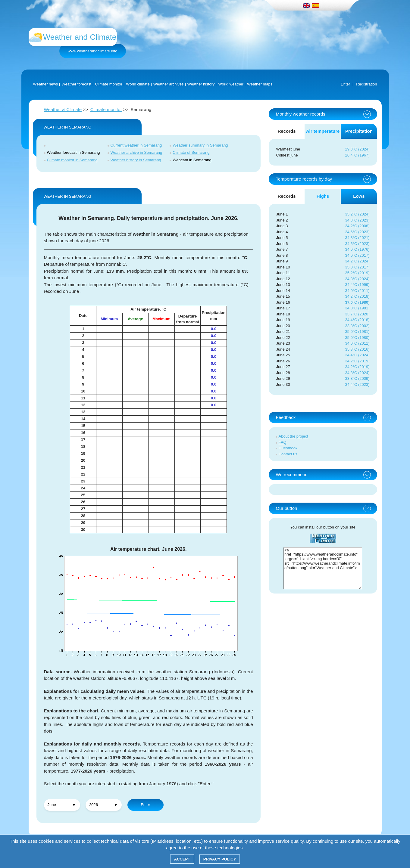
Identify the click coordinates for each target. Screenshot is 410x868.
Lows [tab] (359, 196)
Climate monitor (109, 84)
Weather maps (260, 84)
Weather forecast (76, 84)
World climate (138, 84)
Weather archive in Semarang (136, 152)
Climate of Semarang (191, 152)
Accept (182, 859)
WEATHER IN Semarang (68, 196)
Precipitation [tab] (359, 131)
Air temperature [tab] (323, 131)
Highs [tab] (323, 196)
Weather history (201, 84)
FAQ (283, 442)
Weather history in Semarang (136, 160)
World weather (231, 84)
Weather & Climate (63, 109)
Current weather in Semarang (136, 145)
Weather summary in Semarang (200, 145)
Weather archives (169, 84)
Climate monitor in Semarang (72, 160)
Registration (366, 84)
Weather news (46, 84)
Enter (345, 84)
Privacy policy (220, 859)
